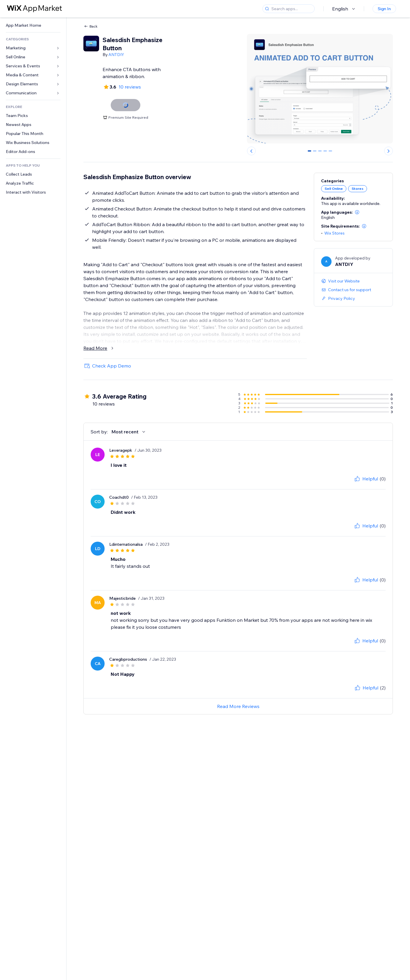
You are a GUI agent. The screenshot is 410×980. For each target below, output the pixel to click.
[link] (33, 25)
